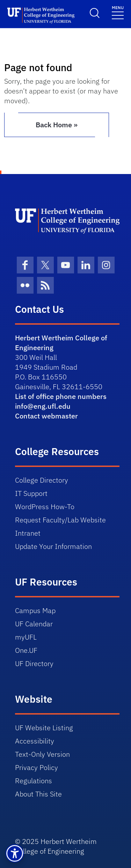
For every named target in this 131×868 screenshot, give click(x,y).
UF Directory (34, 663)
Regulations (34, 781)
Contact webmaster (46, 416)
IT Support (31, 493)
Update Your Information (53, 546)
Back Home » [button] (57, 125)
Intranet (28, 533)
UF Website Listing (44, 728)
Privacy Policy (37, 767)
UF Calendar (34, 624)
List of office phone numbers (61, 396)
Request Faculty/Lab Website (60, 520)
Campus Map (35, 610)
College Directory (42, 480)
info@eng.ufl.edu (43, 406)
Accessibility (35, 741)
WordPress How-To (45, 507)
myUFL (26, 637)
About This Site (38, 794)
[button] (15, 853)
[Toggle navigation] (118, 12)
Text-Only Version (42, 754)
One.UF (26, 650)
